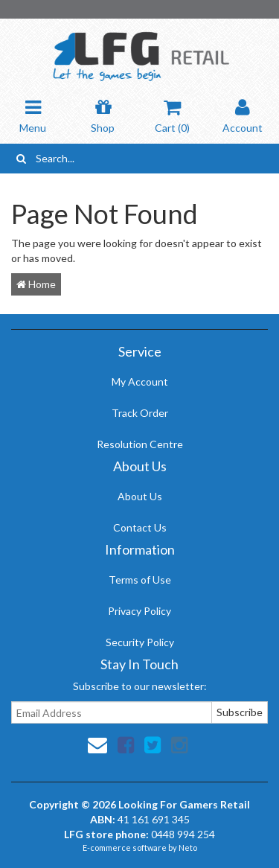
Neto (188, 848)
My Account (140, 382)
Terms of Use (140, 580)
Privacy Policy (139, 611)
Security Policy (140, 642)
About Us (140, 496)
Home (36, 284)
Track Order (140, 413)
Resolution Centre (140, 444)
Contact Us (140, 527)
